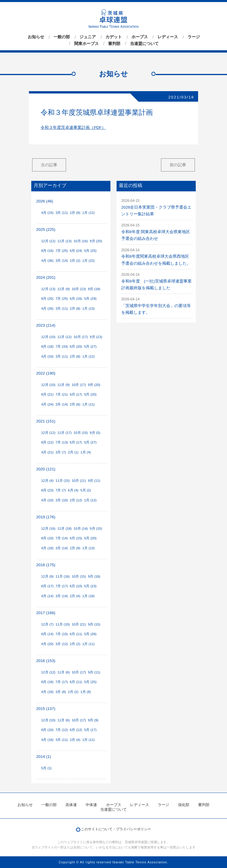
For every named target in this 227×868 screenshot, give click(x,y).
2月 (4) (75, 596)
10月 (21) (79, 624)
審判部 (114, 44)
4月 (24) (47, 404)
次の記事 (49, 165)
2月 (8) (75, 213)
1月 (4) (86, 452)
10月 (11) (79, 481)
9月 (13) (96, 337)
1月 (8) (86, 692)
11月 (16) (63, 576)
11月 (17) (64, 433)
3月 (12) (62, 644)
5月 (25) (90, 251)
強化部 (184, 805)
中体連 (91, 805)
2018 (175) (46, 565)
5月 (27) (90, 346)
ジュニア (88, 37)
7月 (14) (62, 538)
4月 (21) (47, 452)
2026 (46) (45, 201)
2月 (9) (75, 548)
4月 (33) (47, 356)
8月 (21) (47, 394)
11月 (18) (64, 529)
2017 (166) (46, 613)
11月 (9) (63, 289)
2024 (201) (46, 277)
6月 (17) (76, 394)
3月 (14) (62, 261)
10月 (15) (81, 433)
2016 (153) (46, 661)
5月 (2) (86, 490)
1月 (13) (89, 309)
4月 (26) (47, 309)
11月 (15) (63, 481)
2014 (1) (44, 757)
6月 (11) (76, 634)
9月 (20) (96, 241)
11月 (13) (64, 241)
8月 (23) (47, 490)
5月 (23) (90, 586)
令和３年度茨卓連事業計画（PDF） (73, 128)
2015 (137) (46, 709)
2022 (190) (46, 373)
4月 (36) (47, 261)
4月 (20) (47, 644)
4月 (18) (47, 548)
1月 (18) (89, 596)
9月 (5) (95, 433)
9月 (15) (96, 529)
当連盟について (144, 44)
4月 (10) (47, 500)
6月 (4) (73, 490)
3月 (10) (62, 500)
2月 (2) (75, 261)
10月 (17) (81, 337)
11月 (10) (63, 624)
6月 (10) (76, 586)
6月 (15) (76, 538)
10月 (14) (81, 529)
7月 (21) (62, 394)
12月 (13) (48, 289)
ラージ (194, 37)
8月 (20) (47, 299)
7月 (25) (62, 251)
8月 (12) (47, 442)
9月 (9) (93, 720)
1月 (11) (89, 404)
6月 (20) (76, 346)
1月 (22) (89, 261)
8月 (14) (47, 634)
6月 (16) (76, 299)
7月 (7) (61, 490)
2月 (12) (76, 500)
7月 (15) (62, 634)
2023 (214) (46, 325)
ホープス (140, 37)
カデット (114, 37)
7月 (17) (62, 586)
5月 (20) (90, 394)
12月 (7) (47, 624)
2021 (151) (46, 421)
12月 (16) (48, 529)
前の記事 (178, 165)
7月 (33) (62, 346)
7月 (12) (62, 730)
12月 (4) (47, 481)
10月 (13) (79, 289)
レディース (168, 37)
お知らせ (36, 37)
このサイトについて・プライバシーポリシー (116, 829)
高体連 (71, 805)
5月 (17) (90, 730)
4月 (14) (47, 596)
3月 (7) (61, 452)
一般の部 (62, 37)
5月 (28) (90, 634)
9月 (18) (94, 289)
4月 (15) (47, 213)
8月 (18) (47, 346)
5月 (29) (90, 299)
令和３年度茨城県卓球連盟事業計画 (97, 112)
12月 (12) (48, 241)
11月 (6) (63, 672)
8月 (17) (47, 586)
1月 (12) (89, 213)
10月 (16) (81, 241)
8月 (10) (47, 538)
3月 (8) (61, 692)
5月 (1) (46, 768)
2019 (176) (46, 517)
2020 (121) (46, 469)
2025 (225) (46, 229)
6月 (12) (76, 730)
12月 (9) (47, 576)
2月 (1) (73, 452)
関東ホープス (86, 44)
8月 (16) (47, 251)
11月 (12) (64, 337)
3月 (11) (62, 213)
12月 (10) (48, 337)
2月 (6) (75, 404)
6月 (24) (76, 251)
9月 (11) (94, 481)
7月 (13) (62, 442)
